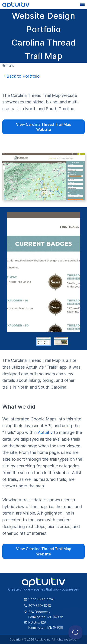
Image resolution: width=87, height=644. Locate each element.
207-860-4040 (37, 606)
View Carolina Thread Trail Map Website (44, 127)
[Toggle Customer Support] (75, 632)
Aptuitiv (45, 432)
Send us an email (39, 599)
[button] (44, 341)
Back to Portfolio (21, 76)
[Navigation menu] (82, 5)
